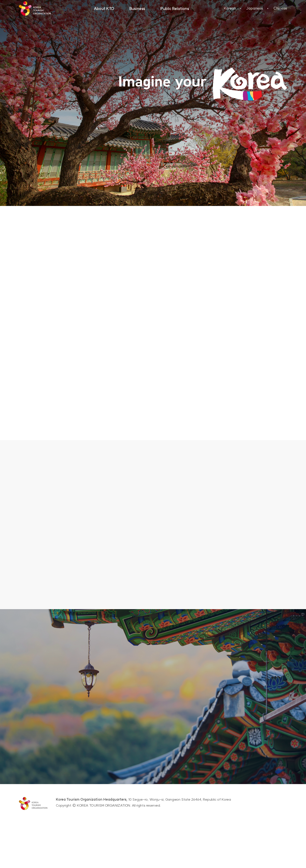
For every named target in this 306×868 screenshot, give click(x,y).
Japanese (255, 8)
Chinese (280, 8)
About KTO (104, 9)
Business (137, 9)
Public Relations (175, 9)
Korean (230, 8)
